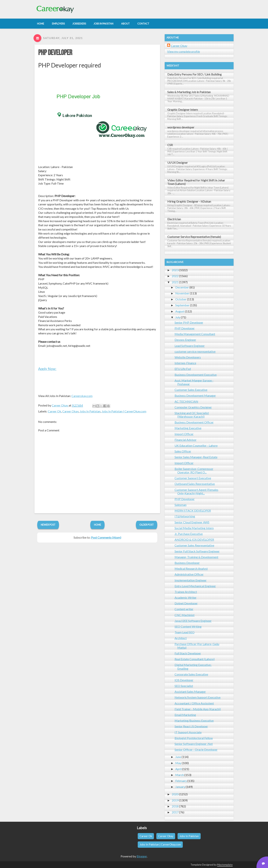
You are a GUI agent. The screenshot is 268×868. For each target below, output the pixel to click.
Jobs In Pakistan (90, 411)
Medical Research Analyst (191, 568)
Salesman (181, 505)
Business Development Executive (196, 375)
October (181, 299)
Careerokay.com (82, 396)
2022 (175, 276)
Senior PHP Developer (189, 322)
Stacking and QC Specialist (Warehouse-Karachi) (192, 415)
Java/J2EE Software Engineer (193, 621)
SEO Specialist (184, 686)
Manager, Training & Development (196, 557)
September (182, 305)
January (180, 787)
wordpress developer (181, 127)
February (181, 781)
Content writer (184, 609)
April (178, 769)
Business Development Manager (195, 395)
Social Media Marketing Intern (194, 528)
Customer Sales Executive (191, 390)
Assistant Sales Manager (190, 692)
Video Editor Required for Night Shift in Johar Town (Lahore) (196, 182)
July (178, 317)
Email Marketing (185, 715)
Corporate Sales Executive (191, 674)
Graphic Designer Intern (183, 110)
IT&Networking (185, 516)
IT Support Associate (188, 732)
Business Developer (187, 563)
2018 (175, 806)
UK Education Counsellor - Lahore (196, 445)
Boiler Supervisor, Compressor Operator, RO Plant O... (194, 470)
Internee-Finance (185, 363)
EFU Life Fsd (183, 369)
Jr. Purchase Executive (189, 534)
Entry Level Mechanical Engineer (195, 586)
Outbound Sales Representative (195, 484)
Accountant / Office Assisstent (194, 703)
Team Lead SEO (185, 632)
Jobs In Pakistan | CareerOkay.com (124, 411)
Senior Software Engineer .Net (194, 744)
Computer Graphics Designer (193, 407)
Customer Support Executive (193, 478)
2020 (175, 794)
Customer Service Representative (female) (194, 237)
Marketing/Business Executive (194, 721)
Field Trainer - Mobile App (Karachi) (198, 709)
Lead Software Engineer (190, 346)
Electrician (174, 219)
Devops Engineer (185, 340)
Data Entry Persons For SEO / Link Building (194, 74)
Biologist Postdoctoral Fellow (194, 738)
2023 (175, 270)
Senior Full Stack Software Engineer (197, 551)
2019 (175, 800)
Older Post (147, 525)
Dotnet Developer (186, 603)
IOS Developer (184, 680)
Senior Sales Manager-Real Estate (196, 457)
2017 (175, 812)
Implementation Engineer (191, 580)
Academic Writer (186, 597)
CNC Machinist (185, 615)
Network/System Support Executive (198, 697)
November (182, 293)
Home (98, 525)
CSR (170, 145)
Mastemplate (225, 865)
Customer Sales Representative (194, 545)
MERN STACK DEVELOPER (193, 510)
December (182, 287)
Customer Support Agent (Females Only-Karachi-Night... (196, 491)
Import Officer (184, 434)
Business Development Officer (194, 422)
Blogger (142, 856)
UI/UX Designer (178, 163)
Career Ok (55, 411)
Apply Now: (47, 369)
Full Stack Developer (188, 653)
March (180, 775)
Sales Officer (183, 451)
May (178, 763)
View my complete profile (184, 51)
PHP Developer (55, 53)
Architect (181, 638)
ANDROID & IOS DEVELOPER (194, 539)
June (178, 757)
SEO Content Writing (188, 626)
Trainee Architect (186, 592)
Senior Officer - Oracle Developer (196, 750)
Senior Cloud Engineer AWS (192, 522)
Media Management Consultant (195, 334)
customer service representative (195, 351)
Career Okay (70, 411)
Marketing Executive (188, 428)
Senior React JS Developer (191, 726)
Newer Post (48, 525)
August (180, 311)
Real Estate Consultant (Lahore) (195, 659)
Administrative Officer (189, 574)
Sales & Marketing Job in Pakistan (189, 92)
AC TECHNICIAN (186, 401)
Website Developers (188, 357)
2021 (175, 282)
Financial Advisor (186, 440)
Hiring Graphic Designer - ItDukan (189, 201)
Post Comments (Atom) (106, 537)
